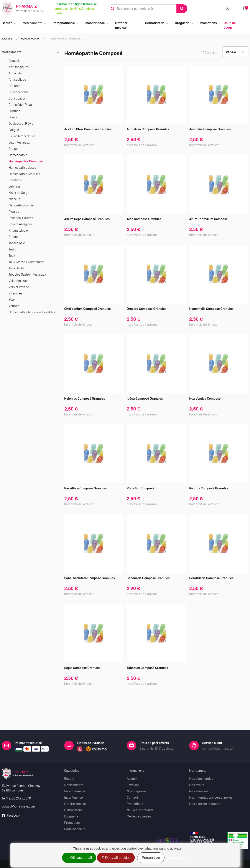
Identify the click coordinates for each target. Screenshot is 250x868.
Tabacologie (17, 243)
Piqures (14, 212)
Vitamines (16, 293)
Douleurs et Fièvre (21, 124)
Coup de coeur (230, 25)
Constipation (17, 99)
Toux (12, 256)
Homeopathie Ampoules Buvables (32, 312)
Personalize (151, 858)
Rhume (14, 237)
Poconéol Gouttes (21, 218)
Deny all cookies (116, 858)
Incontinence (95, 23)
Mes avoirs (197, 770)
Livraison (133, 770)
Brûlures (14, 86)
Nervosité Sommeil (21, 205)
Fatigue (14, 130)
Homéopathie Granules (24, 174)
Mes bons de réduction (205, 789)
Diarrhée (14, 111)
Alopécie (15, 61)
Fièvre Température (22, 136)
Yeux (12, 300)
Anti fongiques (19, 67)
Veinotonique (18, 281)
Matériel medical (121, 25)
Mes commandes (201, 764)
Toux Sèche (17, 268)
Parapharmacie (64, 23)
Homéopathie (18, 155)
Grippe (13, 149)
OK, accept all (79, 858)
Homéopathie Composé (26, 161)
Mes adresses (199, 776)
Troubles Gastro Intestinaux (27, 275)
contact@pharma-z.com (18, 791)
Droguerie (182, 23)
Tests (12, 249)
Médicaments (32, 23)
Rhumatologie (18, 231)
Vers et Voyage (19, 287)
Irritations (15, 180)
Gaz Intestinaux (19, 143)
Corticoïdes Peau (20, 105)
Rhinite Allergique (21, 224)
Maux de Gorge (19, 193)
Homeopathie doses (22, 168)
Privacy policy (177, 858)
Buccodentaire (19, 92)
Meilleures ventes (139, 801)
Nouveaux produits (140, 795)
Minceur (14, 199)
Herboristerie (155, 23)
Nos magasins (137, 776)
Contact (132, 782)
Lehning (14, 187)
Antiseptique (17, 80)
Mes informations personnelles (211, 782)
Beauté (7, 23)
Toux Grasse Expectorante (27, 262)
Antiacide (15, 73)
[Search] (182, 9)
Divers (13, 117)
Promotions (208, 23)
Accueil (7, 39)
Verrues (14, 306)
